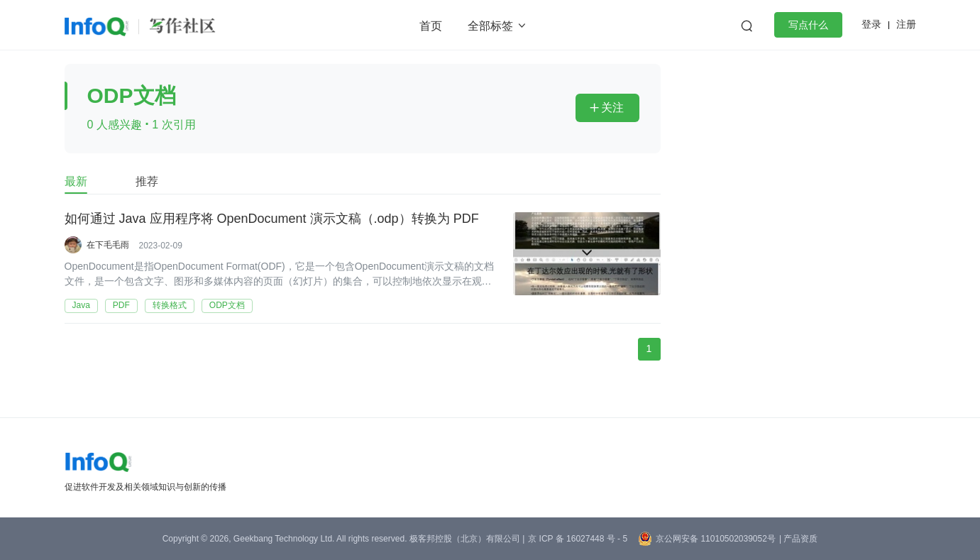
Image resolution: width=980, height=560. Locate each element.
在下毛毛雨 (108, 245)
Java (81, 305)
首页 (431, 26)
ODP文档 (227, 305)
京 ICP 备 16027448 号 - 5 (578, 539)
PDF (121, 305)
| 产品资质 (798, 539)
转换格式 (170, 305)
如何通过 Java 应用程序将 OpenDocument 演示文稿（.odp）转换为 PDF (272, 219)
